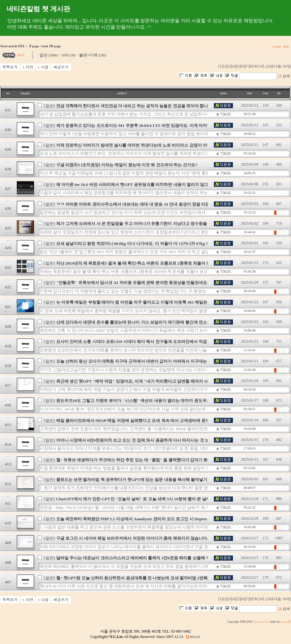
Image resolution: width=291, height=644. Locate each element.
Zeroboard (260, 622)
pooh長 (286, 622)
